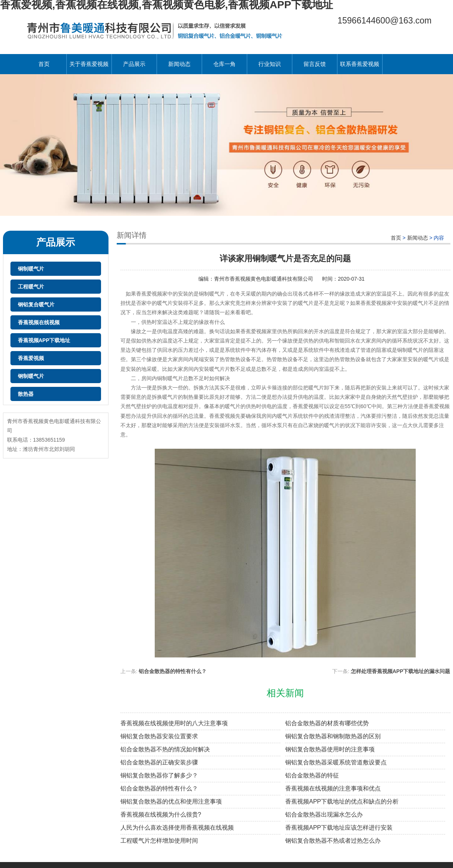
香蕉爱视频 (31, 358)
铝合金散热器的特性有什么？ (159, 788)
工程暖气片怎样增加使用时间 (159, 841)
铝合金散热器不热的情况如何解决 (165, 749)
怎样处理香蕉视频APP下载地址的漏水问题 (401, 671)
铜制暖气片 (31, 269)
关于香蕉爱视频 (89, 64)
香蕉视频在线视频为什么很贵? (161, 815)
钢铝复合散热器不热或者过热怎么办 (333, 841)
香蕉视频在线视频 (39, 322)
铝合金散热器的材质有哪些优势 (327, 723)
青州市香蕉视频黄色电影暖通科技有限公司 (264, 279)
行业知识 (270, 64)
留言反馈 (315, 64)
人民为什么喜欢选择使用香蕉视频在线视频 (177, 828)
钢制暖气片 (31, 376)
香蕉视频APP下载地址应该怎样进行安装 (339, 828)
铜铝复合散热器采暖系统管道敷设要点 (336, 762)
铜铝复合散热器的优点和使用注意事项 (171, 801)
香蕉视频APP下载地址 (44, 340)
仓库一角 (224, 64)
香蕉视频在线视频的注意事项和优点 (333, 788)
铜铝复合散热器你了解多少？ (159, 775)
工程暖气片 (31, 287)
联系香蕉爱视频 (360, 64)
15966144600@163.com (384, 20)
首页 (44, 64)
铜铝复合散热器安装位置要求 (159, 736)
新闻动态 (179, 64)
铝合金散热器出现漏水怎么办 (324, 815)
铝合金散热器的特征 (312, 775)
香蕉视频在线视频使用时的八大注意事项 (174, 723)
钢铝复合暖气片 (36, 304)
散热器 (26, 394)
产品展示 (134, 64)
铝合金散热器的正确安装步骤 (159, 762)
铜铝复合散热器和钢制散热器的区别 (333, 736)
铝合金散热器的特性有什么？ (173, 671)
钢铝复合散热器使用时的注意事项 (330, 749)
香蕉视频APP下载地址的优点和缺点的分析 (342, 801)
